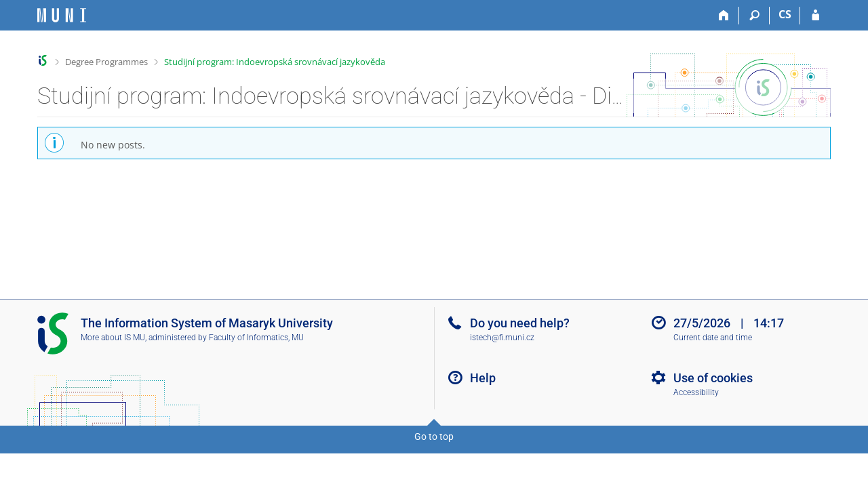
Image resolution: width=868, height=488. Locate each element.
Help (483, 378)
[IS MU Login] (815, 16)
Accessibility (696, 392)
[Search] (754, 16)
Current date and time (713, 338)
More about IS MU (113, 338)
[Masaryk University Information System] (62, 15)
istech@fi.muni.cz (502, 338)
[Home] (724, 16)
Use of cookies (713, 378)
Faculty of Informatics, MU (256, 338)
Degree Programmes (106, 62)
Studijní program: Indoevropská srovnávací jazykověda (275, 62)
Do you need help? (520, 323)
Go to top (434, 436)
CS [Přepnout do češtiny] (785, 14)
